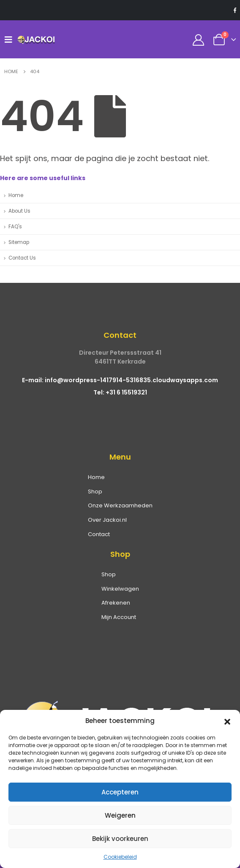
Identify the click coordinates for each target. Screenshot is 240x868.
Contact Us (22, 258)
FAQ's (15, 227)
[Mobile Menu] (11, 39)
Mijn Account (119, 617)
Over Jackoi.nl (107, 520)
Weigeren (120, 815)
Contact (99, 534)
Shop (95, 492)
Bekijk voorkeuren (120, 839)
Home (16, 195)
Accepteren (120, 792)
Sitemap (19, 242)
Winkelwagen (120, 589)
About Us (19, 211)
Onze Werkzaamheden (120, 505)
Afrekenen (116, 603)
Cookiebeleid (120, 857)
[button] (227, 721)
